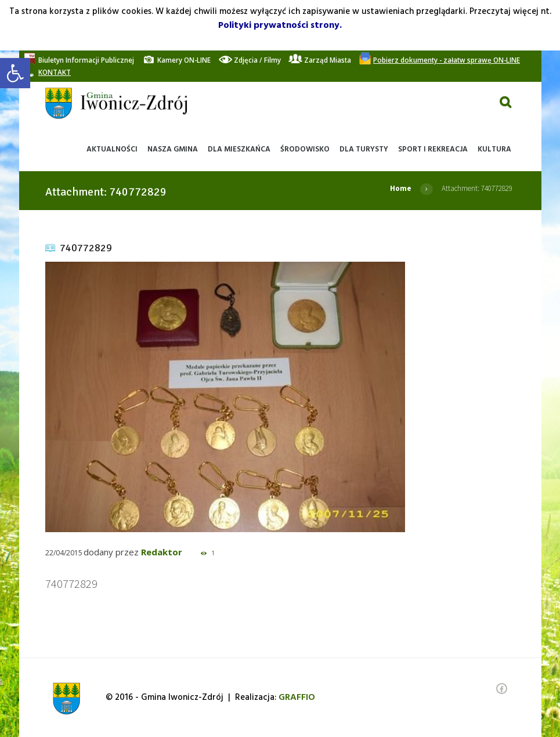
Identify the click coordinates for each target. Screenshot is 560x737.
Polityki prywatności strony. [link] (280, 26)
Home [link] (401, 188)
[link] (15, 73)
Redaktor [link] (162, 552)
